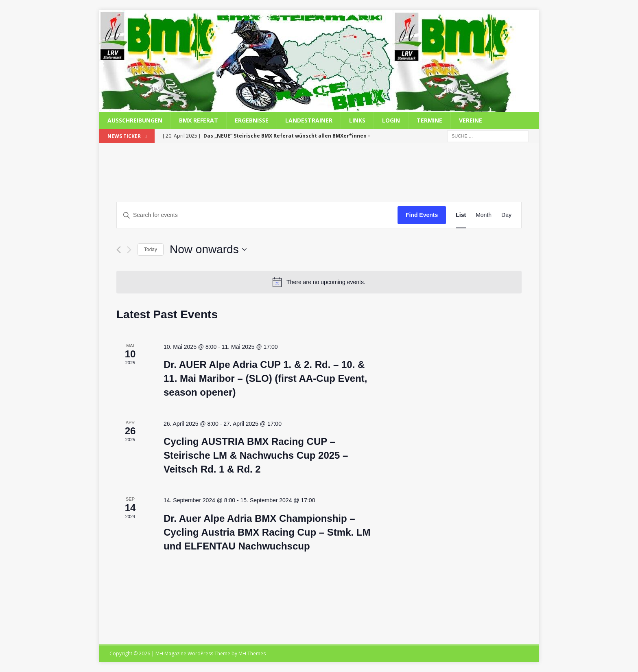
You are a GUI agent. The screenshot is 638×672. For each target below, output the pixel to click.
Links (357, 120)
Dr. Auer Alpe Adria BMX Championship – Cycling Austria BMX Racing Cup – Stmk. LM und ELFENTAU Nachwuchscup (267, 532)
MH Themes (252, 653)
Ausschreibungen (135, 120)
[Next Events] (129, 250)
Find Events (422, 215)
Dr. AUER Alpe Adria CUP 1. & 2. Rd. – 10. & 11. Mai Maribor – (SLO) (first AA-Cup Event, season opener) (265, 378)
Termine (429, 120)
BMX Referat (199, 120)
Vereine (471, 120)
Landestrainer (309, 120)
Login (391, 120)
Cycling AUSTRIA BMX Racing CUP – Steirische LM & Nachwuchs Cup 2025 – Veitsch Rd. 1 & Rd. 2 (256, 455)
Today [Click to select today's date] (151, 250)
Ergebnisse (252, 120)
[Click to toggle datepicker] (208, 250)
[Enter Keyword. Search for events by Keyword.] (257, 215)
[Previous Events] (119, 250)
